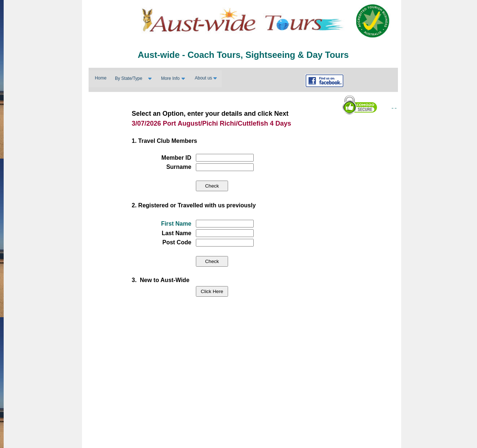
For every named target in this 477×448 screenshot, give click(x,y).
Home (101, 78)
